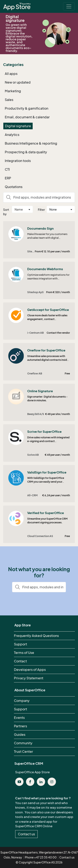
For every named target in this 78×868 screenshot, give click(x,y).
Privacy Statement (29, 678)
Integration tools (18, 161)
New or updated (18, 82)
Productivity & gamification (27, 108)
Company (22, 701)
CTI (7, 169)
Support (20, 644)
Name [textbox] (19, 209)
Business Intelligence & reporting (31, 143)
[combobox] (22, 209)
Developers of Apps (30, 670)
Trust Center (24, 752)
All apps (11, 74)
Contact (20, 661)
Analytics (12, 135)
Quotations (14, 187)
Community (23, 743)
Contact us (26, 834)
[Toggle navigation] (69, 6)
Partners (20, 726)
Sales (9, 100)
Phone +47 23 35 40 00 (41, 857)
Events (19, 718)
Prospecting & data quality (26, 152)
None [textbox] (53, 209)
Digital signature (18, 126)
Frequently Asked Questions (36, 636)
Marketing (13, 91)
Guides (20, 735)
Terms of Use (24, 653)
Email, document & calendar (27, 117)
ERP (8, 178)
